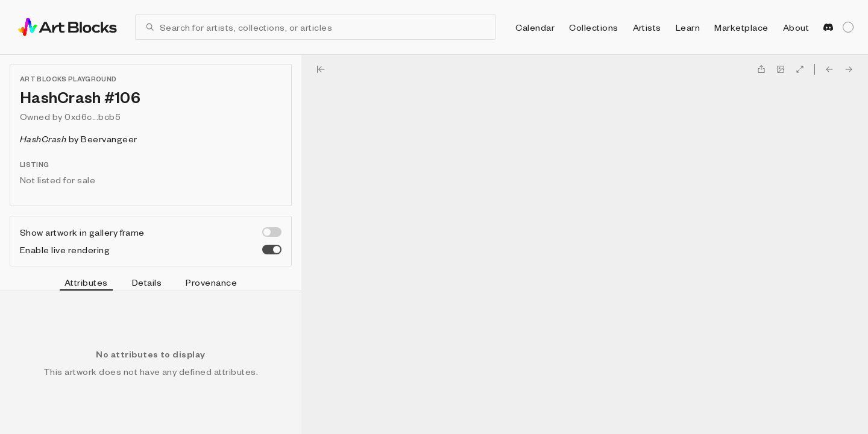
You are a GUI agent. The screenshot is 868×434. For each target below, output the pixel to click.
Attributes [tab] (86, 284)
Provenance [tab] (211, 282)
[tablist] (151, 284)
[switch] (272, 232)
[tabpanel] (151, 363)
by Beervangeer (79, 139)
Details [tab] (147, 282)
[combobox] (323, 27)
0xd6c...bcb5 (93, 116)
